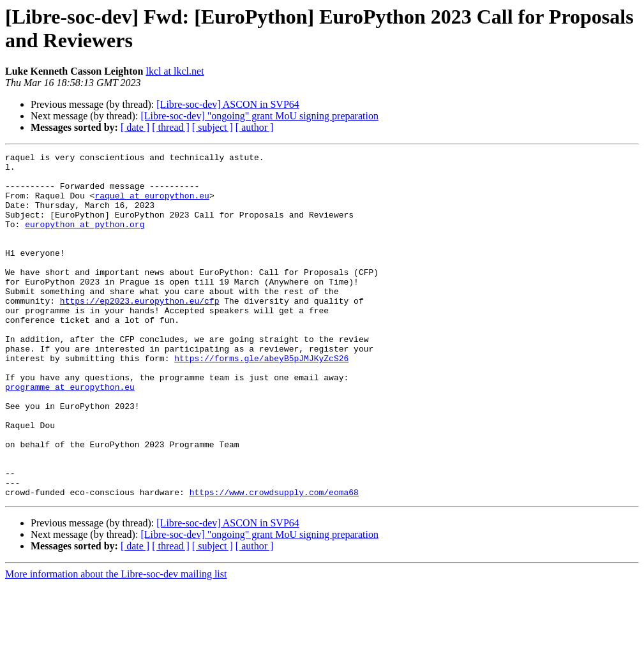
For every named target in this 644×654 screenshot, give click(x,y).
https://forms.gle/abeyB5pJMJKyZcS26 (261, 400)
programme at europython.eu (70, 435)
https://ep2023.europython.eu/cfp (140, 331)
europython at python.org (85, 239)
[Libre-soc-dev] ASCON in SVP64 (228, 104)
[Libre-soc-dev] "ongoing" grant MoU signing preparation (259, 116)
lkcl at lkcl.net (175, 71)
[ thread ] (171, 127)
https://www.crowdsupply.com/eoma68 (274, 561)
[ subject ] (213, 127)
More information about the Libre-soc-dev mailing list (116, 643)
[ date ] (135, 127)
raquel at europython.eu (152, 205)
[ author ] (255, 127)
